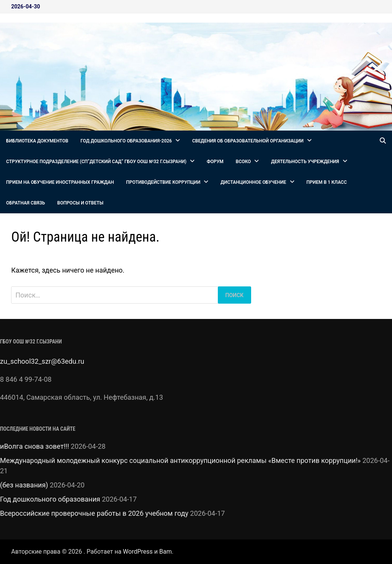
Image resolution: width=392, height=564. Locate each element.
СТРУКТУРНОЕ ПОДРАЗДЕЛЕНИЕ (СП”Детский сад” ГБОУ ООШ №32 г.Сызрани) (96, 162)
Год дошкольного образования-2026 (126, 141)
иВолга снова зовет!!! (34, 446)
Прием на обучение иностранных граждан (60, 182)
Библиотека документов (37, 141)
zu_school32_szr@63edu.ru (42, 361)
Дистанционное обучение (253, 182)
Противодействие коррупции (163, 182)
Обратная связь (26, 203)
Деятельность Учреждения (305, 162)
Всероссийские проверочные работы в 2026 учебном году (94, 513)
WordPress (138, 552)
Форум (215, 162)
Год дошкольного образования (50, 499)
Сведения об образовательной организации (248, 141)
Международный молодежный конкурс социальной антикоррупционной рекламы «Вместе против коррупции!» (180, 460)
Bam (166, 552)
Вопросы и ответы (81, 203)
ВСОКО (243, 162)
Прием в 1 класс (327, 182)
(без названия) (24, 485)
